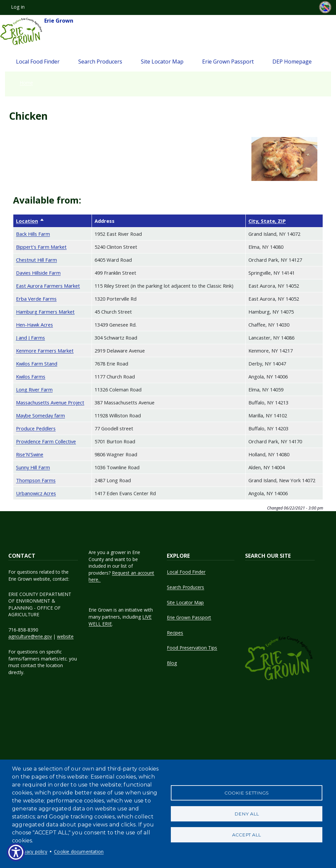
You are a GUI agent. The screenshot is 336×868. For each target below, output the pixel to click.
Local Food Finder (38, 62)
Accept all (246, 835)
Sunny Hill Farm (33, 467)
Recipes (175, 633)
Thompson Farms (36, 480)
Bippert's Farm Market (41, 247)
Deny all (247, 814)
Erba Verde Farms (36, 299)
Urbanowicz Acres (36, 493)
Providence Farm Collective (46, 441)
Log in (18, 7)
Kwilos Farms (31, 376)
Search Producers (100, 62)
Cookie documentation (79, 852)
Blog (172, 663)
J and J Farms (30, 338)
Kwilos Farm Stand (37, 363)
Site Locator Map (162, 62)
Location (30, 221)
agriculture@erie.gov (30, 636)
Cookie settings (247, 792)
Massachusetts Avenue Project (50, 402)
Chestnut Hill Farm (36, 260)
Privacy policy (33, 852)
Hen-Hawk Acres (34, 325)
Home (26, 83)
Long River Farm (34, 389)
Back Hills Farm (33, 234)
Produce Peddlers (36, 428)
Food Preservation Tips (192, 648)
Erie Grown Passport (228, 62)
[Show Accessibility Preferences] (16, 852)
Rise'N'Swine (30, 454)
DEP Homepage (292, 62)
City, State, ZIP (267, 221)
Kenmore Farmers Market (45, 351)
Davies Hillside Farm (38, 273)
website (65, 636)
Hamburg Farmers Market (45, 312)
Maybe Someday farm (40, 415)
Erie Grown (37, 32)
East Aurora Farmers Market (48, 286)
